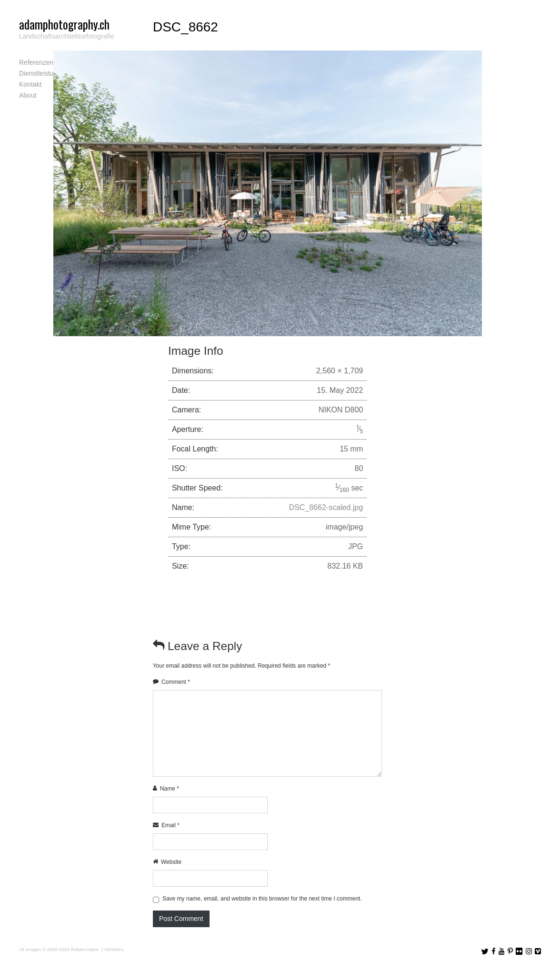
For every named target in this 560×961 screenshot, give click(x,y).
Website (171, 862)
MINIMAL (115, 949)
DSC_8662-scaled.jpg (326, 507)
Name (170, 789)
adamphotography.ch (64, 24)
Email (170, 825)
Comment (176, 682)
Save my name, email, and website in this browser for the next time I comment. (262, 899)
